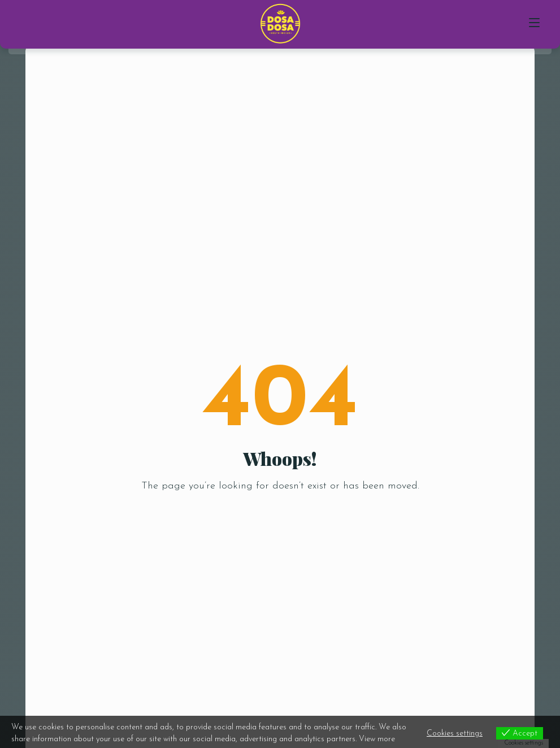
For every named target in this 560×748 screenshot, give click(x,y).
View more (377, 739)
